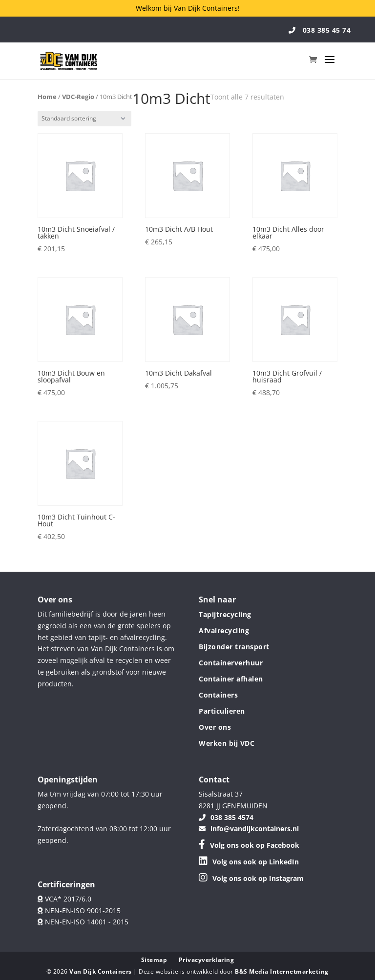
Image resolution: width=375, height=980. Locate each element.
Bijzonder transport (234, 647)
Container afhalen (231, 679)
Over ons (215, 727)
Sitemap (154, 960)
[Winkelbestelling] (84, 119)
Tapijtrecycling (225, 614)
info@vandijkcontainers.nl (249, 829)
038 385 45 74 (320, 30)
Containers (218, 695)
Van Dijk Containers (101, 971)
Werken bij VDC (227, 743)
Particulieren (222, 711)
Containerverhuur (231, 663)
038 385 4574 (226, 817)
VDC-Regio (78, 97)
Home (47, 97)
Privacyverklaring (207, 960)
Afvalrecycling (224, 630)
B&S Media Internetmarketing (282, 971)
